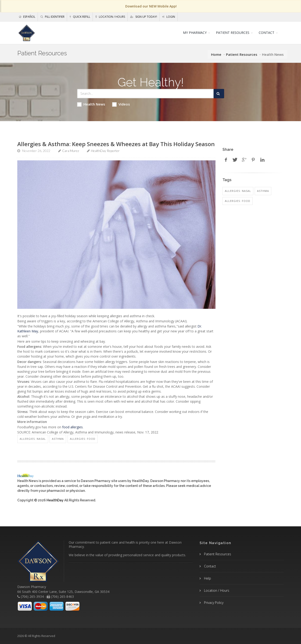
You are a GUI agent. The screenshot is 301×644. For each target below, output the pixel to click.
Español (27, 17)
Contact (210, 566)
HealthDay (55, 500)
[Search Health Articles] (145, 94)
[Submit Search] (219, 94)
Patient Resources (242, 54)
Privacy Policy (213, 603)
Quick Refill (80, 17)
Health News (91, 104)
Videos (121, 104)
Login (169, 17)
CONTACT (267, 33)
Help (207, 578)
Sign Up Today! (144, 17)
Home (216, 54)
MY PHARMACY (195, 33)
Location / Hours (110, 17)
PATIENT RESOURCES (233, 33)
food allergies (72, 427)
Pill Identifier (52, 17)
